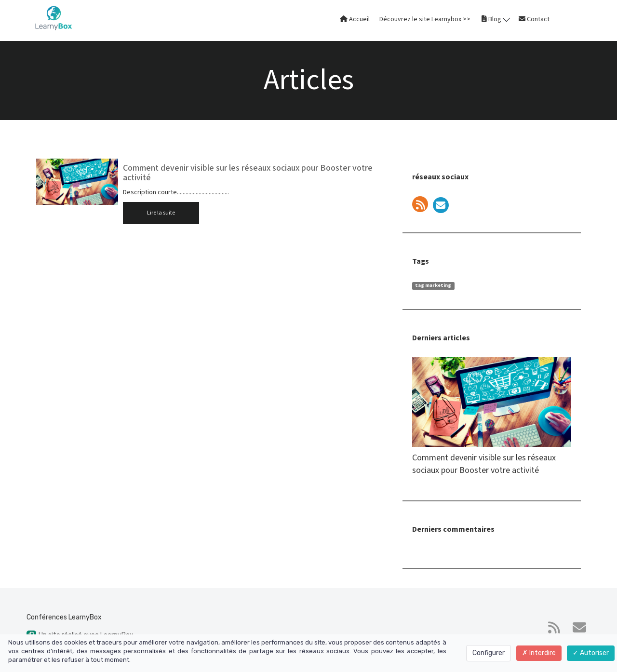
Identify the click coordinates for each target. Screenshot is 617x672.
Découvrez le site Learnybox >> (425, 19)
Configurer (489, 653)
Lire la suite (161, 213)
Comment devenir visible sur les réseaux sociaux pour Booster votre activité (248, 173)
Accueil (355, 19)
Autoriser (591, 653)
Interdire (539, 653)
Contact (534, 19)
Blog (496, 19)
